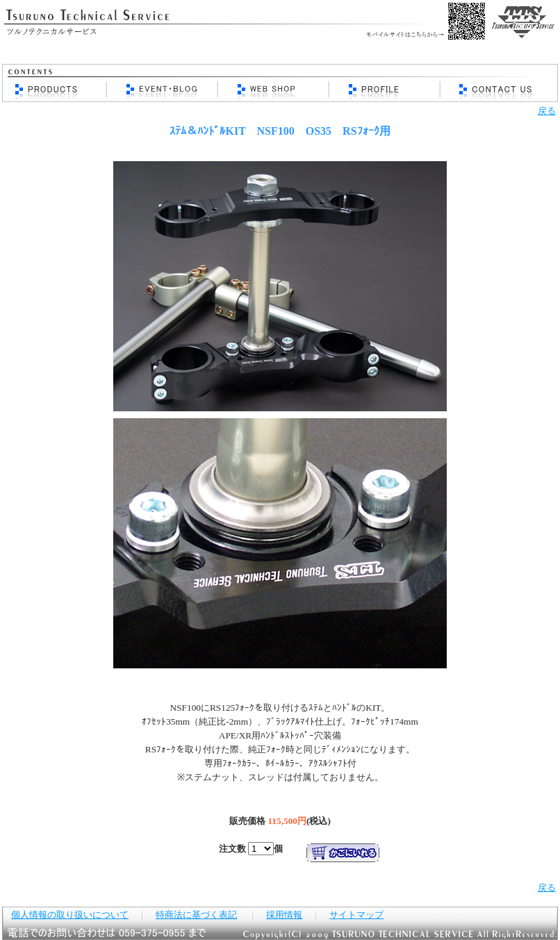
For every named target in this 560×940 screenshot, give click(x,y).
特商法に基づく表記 (196, 915)
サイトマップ (356, 915)
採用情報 (284, 915)
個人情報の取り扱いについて (70, 915)
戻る (547, 111)
